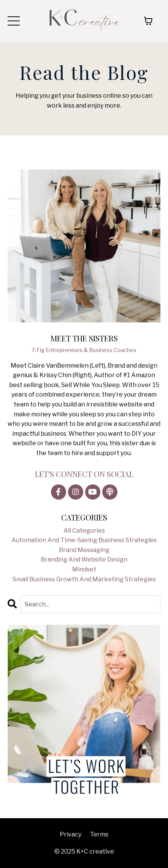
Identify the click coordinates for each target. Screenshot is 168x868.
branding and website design (84, 559)
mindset (84, 569)
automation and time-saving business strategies (84, 540)
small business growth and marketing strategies (84, 579)
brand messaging (84, 550)
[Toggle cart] (148, 21)
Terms (99, 834)
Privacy (71, 834)
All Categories (84, 531)
